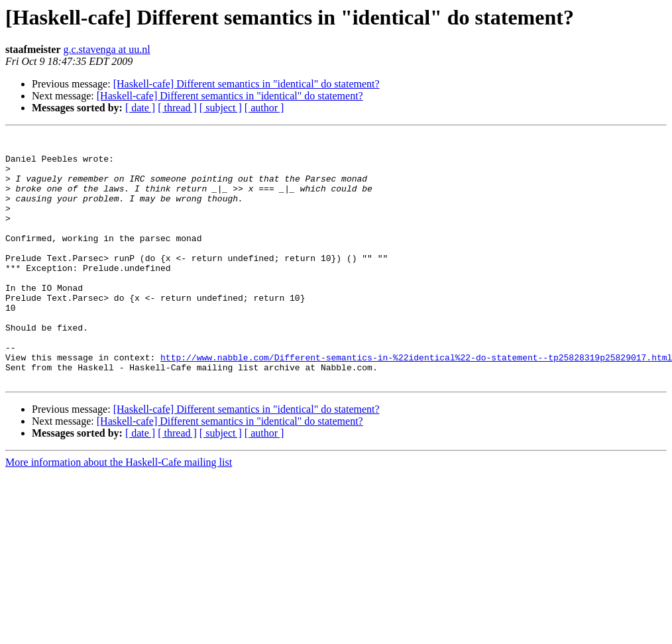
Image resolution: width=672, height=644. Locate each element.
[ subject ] (221, 108)
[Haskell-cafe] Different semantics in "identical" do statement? (247, 84)
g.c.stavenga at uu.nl (107, 49)
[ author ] (264, 108)
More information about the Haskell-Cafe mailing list (119, 512)
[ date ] (140, 108)
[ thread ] (177, 108)
